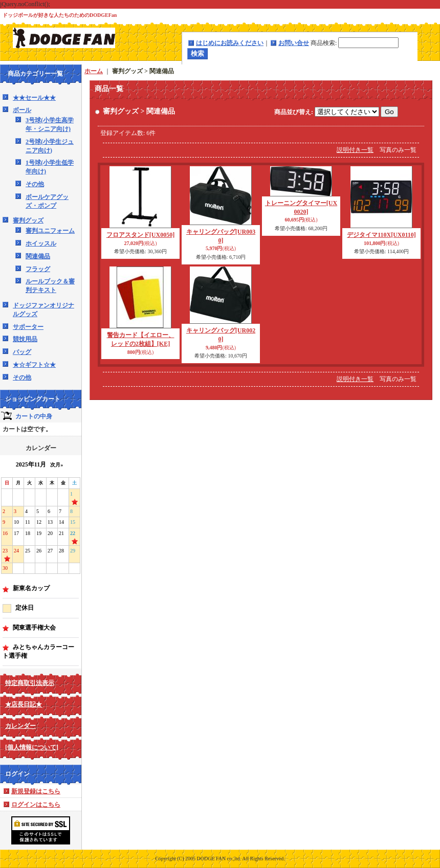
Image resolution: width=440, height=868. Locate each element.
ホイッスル (41, 243)
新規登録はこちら (36, 791)
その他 (35, 184)
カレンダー (20, 726)
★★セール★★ (34, 98)
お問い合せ (294, 43)
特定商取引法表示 (30, 683)
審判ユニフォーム (50, 231)
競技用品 (25, 339)
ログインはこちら (36, 805)
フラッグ (38, 269)
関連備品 (38, 256)
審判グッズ (28, 220)
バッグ (22, 352)
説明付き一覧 (355, 150)
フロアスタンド (140, 235)
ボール (22, 110)
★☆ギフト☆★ (34, 365)
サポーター (28, 327)
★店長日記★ (24, 704)
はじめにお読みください (230, 43)
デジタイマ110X (381, 235)
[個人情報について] (32, 747)
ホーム (94, 71)
